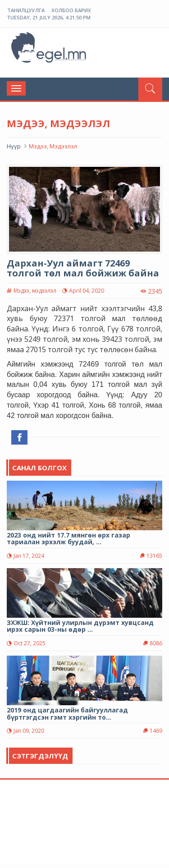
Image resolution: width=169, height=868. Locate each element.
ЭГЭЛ (50, 49)
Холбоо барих (71, 10)
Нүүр (14, 146)
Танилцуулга (26, 10)
